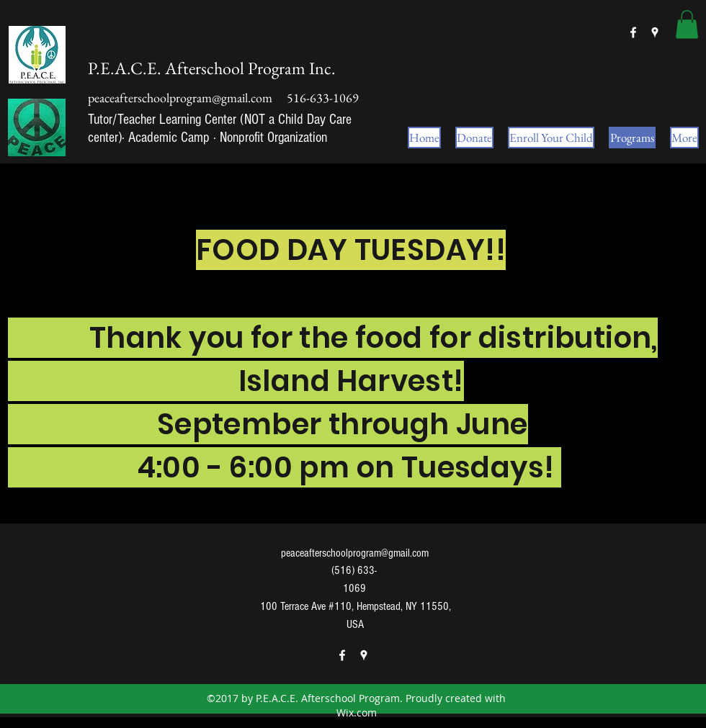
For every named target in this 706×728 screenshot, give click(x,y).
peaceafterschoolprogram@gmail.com (180, 98)
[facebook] (633, 32)
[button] (687, 24)
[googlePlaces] (655, 32)
